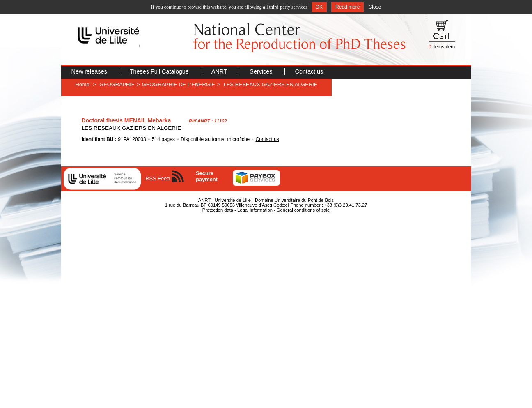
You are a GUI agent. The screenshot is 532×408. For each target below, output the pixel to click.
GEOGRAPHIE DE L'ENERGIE (179, 84)
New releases (90, 71)
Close (375, 7)
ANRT (220, 71)
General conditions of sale (303, 210)
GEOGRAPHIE (117, 84)
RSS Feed (157, 179)
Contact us (309, 71)
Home (83, 84)
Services (262, 71)
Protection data (218, 210)
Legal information (255, 210)
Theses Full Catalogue (160, 71)
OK (319, 7)
